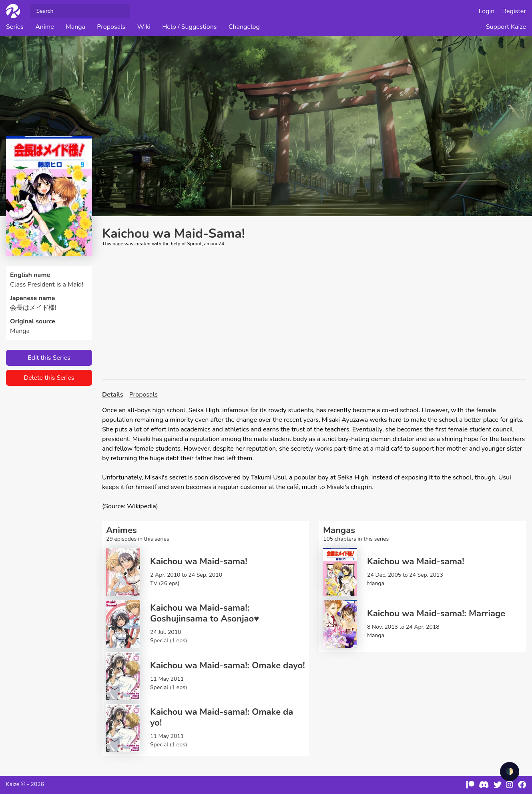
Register (514, 11)
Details (113, 395)
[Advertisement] (314, 313)
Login (487, 11)
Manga (75, 27)
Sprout (194, 244)
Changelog (244, 27)
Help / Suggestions (189, 27)
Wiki (144, 27)
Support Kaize (506, 27)
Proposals (111, 27)
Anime (45, 27)
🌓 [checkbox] (510, 772)
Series (15, 27)
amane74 (214, 244)
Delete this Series (49, 378)
